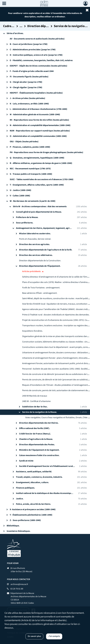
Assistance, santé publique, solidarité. (34, 472)
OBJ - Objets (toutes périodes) (24, 142)
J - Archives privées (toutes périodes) (27, 98)
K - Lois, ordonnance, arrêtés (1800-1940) (29, 104)
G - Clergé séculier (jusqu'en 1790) (26, 82)
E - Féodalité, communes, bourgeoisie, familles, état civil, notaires (41, 60)
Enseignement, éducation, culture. (32, 482)
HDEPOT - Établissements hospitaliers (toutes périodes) (36, 93)
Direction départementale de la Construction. (40, 261)
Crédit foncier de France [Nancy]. (35, 434)
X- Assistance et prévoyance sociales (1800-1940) (33, 510)
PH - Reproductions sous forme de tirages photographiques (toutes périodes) (46, 152)
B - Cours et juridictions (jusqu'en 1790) (29, 44)
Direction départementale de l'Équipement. (40, 266)
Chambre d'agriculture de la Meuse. (36, 439)
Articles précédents (31, 271)
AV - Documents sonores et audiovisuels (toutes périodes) (37, 39)
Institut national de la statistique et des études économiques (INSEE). (49, 493)
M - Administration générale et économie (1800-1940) (35, 115)
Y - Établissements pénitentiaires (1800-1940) (31, 515)
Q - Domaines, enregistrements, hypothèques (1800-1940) (37, 158)
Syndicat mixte (26, 461)
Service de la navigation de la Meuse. (40, 412)
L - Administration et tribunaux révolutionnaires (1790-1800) (38, 109)
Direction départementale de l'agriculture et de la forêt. (46, 250)
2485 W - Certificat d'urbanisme (36, 401)
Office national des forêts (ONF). (34, 428)
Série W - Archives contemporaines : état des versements (40, 207)
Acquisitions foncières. (32, 331)
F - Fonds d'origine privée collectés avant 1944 (32, 71)
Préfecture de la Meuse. (27, 217)
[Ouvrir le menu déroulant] (4, 4)
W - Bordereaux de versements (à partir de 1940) (33, 201)
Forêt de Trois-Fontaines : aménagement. (41, 288)
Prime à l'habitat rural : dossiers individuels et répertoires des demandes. (56, 315)
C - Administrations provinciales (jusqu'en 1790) (33, 50)
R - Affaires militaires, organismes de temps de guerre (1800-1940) (41, 163)
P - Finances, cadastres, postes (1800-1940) (30, 147)
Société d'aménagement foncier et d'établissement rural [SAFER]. (50, 466)
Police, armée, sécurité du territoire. (33, 504)
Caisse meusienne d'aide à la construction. (39, 455)
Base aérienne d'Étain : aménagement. (40, 293)
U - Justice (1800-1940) (20, 190)
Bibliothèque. (13, 526)
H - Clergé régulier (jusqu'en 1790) (26, 87)
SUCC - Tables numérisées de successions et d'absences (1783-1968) (42, 179)
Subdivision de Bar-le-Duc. (35, 407)
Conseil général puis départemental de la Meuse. (39, 212)
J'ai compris (54, 636)
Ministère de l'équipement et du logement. (39, 450)
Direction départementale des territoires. (39, 423)
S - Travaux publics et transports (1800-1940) (31, 174)
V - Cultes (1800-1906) (20, 196)
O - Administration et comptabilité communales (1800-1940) (38, 136)
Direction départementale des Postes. (37, 445)
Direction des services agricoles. (34, 244)
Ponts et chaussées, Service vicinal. (35, 239)
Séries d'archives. (15, 33)
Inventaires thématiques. (19, 531)
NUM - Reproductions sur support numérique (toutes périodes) (40, 131)
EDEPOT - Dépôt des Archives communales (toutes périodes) (38, 66)
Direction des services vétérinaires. (36, 255)
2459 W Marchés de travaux (35, 396)
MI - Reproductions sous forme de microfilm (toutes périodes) (39, 120)
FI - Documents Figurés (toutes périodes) (29, 77)
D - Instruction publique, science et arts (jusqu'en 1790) (36, 55)
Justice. (20, 499)
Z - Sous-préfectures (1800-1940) (25, 520)
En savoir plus (34, 636)
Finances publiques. (25, 488)
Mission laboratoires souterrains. (35, 234)
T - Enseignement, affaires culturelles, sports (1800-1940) (37, 185)
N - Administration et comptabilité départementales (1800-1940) (40, 125)
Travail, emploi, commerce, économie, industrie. (39, 477)
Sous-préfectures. (25, 223)
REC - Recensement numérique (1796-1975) (30, 169)
